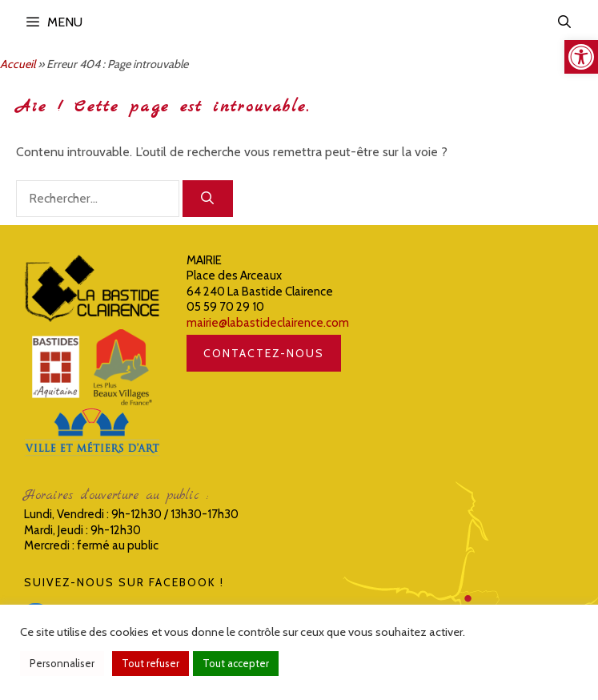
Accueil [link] (18, 64)
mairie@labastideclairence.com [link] (268, 323)
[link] (581, 57)
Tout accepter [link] (236, 663)
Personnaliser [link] (62, 663)
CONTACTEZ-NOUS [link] (264, 353)
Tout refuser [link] (151, 663)
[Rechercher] (208, 199)
